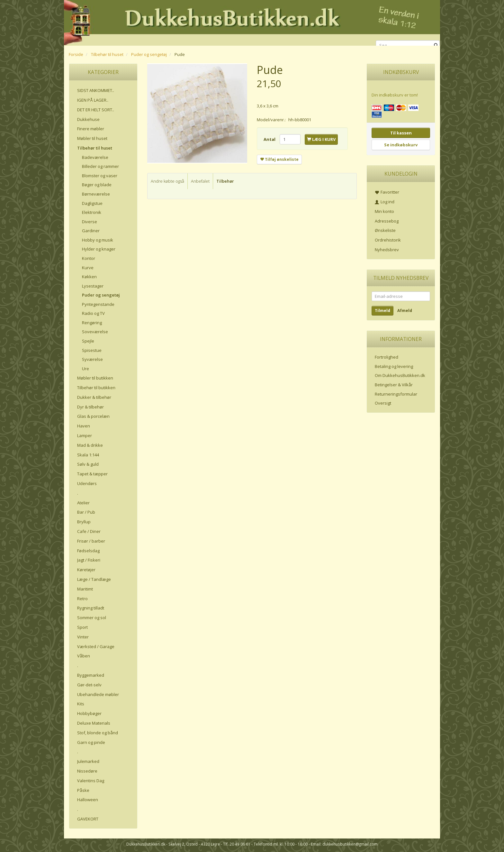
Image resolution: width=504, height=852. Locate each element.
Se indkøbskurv (401, 145)
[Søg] (436, 46)
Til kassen (401, 133)
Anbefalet (200, 181)
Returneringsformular (396, 394)
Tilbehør (225, 181)
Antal (270, 139)
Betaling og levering (394, 366)
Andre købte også (167, 181)
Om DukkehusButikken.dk (400, 375)
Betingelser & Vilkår (394, 385)
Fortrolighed (387, 357)
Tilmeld (382, 311)
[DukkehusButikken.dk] (252, 22)
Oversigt (383, 403)
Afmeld (405, 311)
